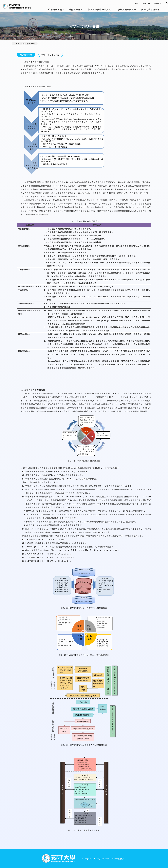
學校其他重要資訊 (127, 9)
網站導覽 (158, 3)
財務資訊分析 (76, 9)
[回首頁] (59, 859)
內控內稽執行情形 (151, 9)
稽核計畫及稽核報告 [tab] (51, 55)
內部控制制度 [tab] (26, 55)
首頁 (136, 3)
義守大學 (146, 3)
